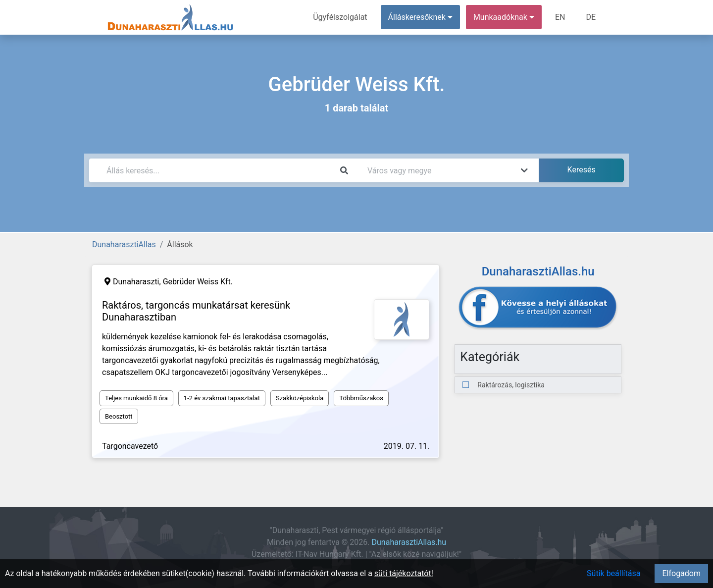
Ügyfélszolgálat (340, 17)
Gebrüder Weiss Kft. (198, 282)
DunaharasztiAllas (124, 244)
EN (560, 17)
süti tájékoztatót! (404, 573)
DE (591, 17)
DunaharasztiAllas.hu (409, 542)
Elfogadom (681, 573)
